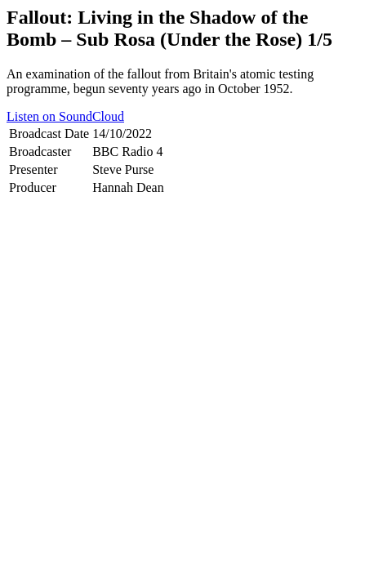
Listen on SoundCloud (65, 116)
